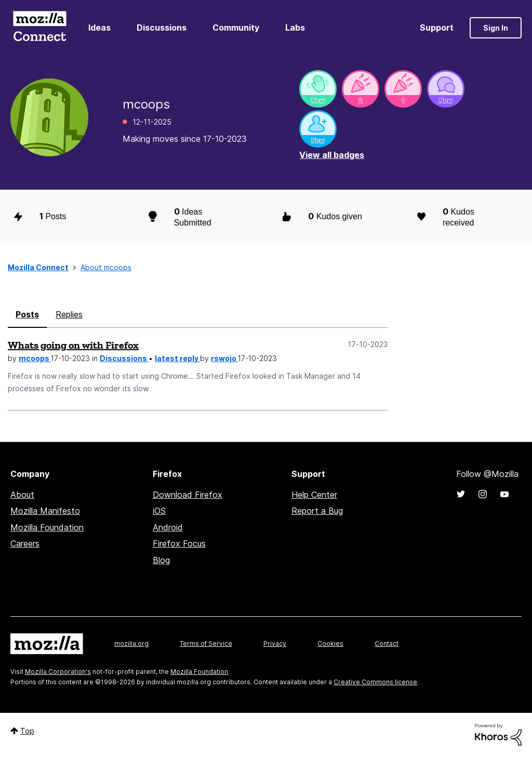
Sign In (496, 28)
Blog (161, 560)
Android (168, 527)
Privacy (275, 643)
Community (236, 28)
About (22, 495)
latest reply (177, 358)
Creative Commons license (375, 682)
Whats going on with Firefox (73, 345)
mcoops (35, 358)
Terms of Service (206, 643)
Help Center (314, 495)
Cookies (330, 643)
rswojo (224, 358)
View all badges (332, 155)
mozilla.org (131, 643)
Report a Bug (317, 511)
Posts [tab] (27, 314)
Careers (25, 543)
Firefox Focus (179, 543)
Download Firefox (188, 495)
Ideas (99, 28)
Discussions (162, 28)
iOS (159, 511)
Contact (387, 643)
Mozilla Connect (39, 28)
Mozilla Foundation (47, 527)
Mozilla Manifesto (45, 511)
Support (437, 28)
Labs (295, 28)
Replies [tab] (69, 314)
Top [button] (27, 731)
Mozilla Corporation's (58, 672)
